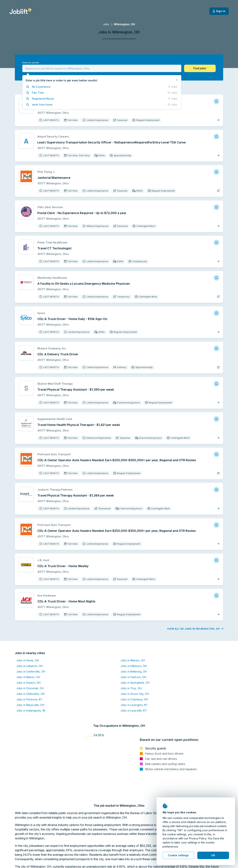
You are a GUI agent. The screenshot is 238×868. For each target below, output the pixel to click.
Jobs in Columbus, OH (134, 699)
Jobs (106, 24)
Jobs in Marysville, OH (30, 705)
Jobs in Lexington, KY (134, 705)
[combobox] (102, 68)
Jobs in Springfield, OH (135, 683)
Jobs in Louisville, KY (134, 711)
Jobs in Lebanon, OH (29, 666)
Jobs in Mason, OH (28, 677)
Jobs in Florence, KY (29, 699)
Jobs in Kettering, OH (134, 671)
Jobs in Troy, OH (131, 688)
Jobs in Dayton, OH (28, 683)
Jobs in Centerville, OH (31, 671)
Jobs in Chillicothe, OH (30, 694)
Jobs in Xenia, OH (28, 660)
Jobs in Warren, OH (133, 660)
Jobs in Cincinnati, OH (30, 688)
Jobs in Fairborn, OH (133, 677)
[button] (200, 68)
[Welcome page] (20, 11)
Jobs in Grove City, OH (135, 694)
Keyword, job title (31, 63)
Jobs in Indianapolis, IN (31, 711)
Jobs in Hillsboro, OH (134, 666)
